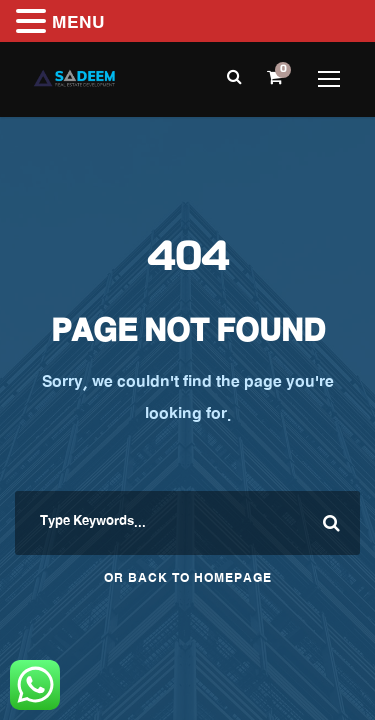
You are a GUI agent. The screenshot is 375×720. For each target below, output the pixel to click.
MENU (78, 25)
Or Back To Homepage (188, 580)
